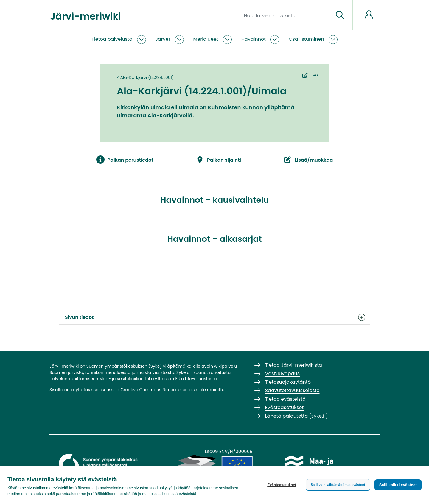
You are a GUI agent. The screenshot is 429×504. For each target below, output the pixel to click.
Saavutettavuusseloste (292, 390)
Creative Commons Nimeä (148, 390)
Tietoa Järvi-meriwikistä (294, 365)
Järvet (163, 39)
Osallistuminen (306, 39)
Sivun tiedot (214, 317)
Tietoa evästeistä (285, 399)
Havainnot (254, 39)
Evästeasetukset (282, 485)
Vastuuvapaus (282, 373)
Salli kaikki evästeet (398, 485)
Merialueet (206, 39)
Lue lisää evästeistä (179, 494)
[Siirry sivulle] (340, 15)
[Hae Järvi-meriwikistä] (286, 15)
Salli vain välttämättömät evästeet (338, 485)
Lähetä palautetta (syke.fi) (297, 416)
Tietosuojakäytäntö (288, 382)
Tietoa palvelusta (112, 39)
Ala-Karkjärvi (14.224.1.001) (147, 77)
